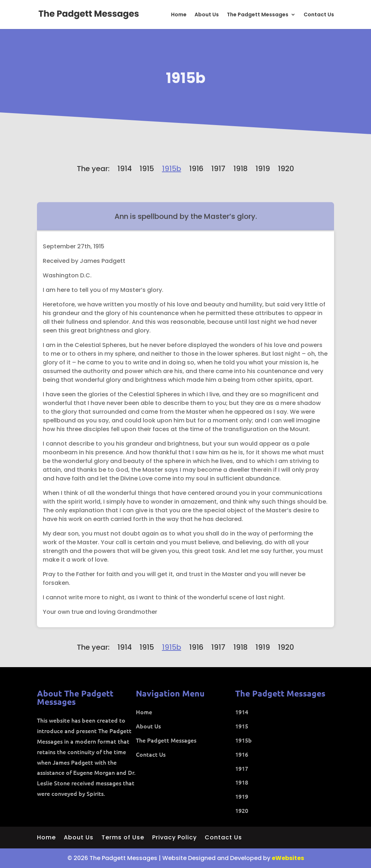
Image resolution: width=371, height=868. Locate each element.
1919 (263, 169)
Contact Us (319, 15)
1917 (218, 169)
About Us (207, 15)
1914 (125, 169)
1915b (186, 78)
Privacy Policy (174, 838)
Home (179, 15)
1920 (286, 169)
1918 (241, 169)
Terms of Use (123, 838)
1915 (147, 169)
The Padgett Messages (258, 15)
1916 (196, 169)
